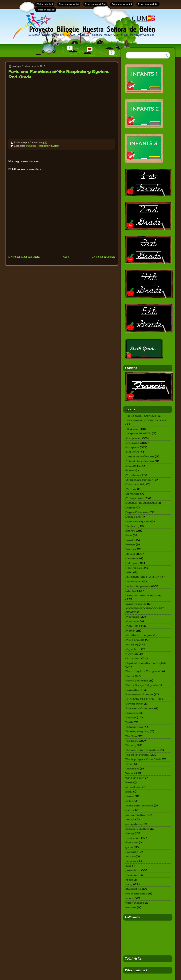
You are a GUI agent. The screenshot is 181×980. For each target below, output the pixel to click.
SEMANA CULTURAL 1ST (143, 699)
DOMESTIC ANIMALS (141, 503)
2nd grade (31, 146)
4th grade (132, 447)
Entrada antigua (103, 257)
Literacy (131, 591)
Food (129, 540)
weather (131, 907)
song (129, 884)
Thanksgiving (134, 727)
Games (130, 554)
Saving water (134, 704)
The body (132, 741)
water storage (135, 903)
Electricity (132, 526)
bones (130, 796)
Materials (132, 626)
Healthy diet (134, 568)
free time (132, 842)
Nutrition (132, 654)
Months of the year (139, 635)
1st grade (132, 429)
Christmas (132, 475)
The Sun (131, 736)
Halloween (132, 563)
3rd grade (132, 443)
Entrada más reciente (24, 257)
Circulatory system (138, 480)
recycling (132, 875)
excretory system (137, 829)
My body (132, 645)
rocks (129, 880)
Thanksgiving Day (137, 731)
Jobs (129, 572)
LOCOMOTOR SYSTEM (142, 577)
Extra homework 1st (69, 4)
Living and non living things (144, 595)
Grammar (132, 558)
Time (129, 764)
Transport (132, 769)
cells (128, 801)
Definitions (133, 517)
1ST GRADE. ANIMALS (141, 416)
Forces (130, 544)
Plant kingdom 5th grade (143, 671)
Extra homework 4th (148, 4)
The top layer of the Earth (143, 759)
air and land (133, 787)
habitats (131, 852)
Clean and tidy (135, 484)
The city (131, 745)
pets (128, 866)
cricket (130, 819)
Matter (130, 631)
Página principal (45, 4)
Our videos (133, 658)
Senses (130, 713)
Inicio (66, 257)
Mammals (132, 621)
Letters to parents (138, 586)
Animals (131, 466)
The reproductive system (142, 750)
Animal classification (140, 461)
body (129, 792)
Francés (131, 549)
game (129, 847)
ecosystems (134, 824)
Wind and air (134, 778)
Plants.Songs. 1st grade (142, 685)
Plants (130, 676)
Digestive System (137, 521)
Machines (132, 617)
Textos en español (46, 10)
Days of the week (137, 512)
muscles (131, 861)
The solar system (137, 755)
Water (129, 773)
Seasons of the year (139, 708)
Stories (131, 717)
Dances (130, 508)
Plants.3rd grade (137, 681)
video (129, 898)
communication (136, 815)
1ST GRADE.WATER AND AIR (146, 420)
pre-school (133, 870)
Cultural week (135, 498)
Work (129, 782)
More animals (135, 640)
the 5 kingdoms (136, 894)
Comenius (132, 494)
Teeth (129, 722)
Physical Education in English (146, 663)
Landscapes (133, 581)
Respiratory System (49, 146)
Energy (130, 531)
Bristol (130, 470)
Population (133, 690)
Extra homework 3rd (122, 4)
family (130, 833)
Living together (136, 604)
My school (133, 649)
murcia (130, 856)
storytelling (133, 889)
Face (129, 535)
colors (130, 810)
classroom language (139, 805)
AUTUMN (132, 452)
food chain (133, 838)
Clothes (131, 489)
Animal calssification (140, 456)
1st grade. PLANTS (138, 433)
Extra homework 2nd (95, 4)
